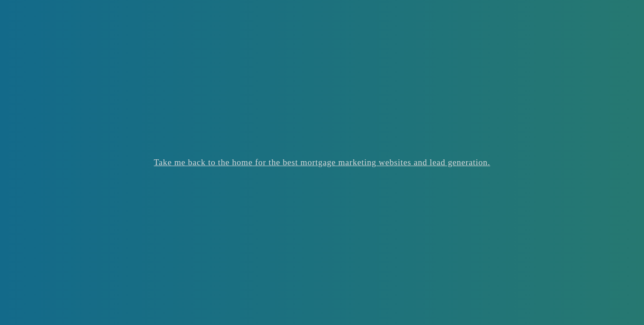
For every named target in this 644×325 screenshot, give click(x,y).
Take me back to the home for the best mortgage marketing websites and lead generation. (322, 162)
